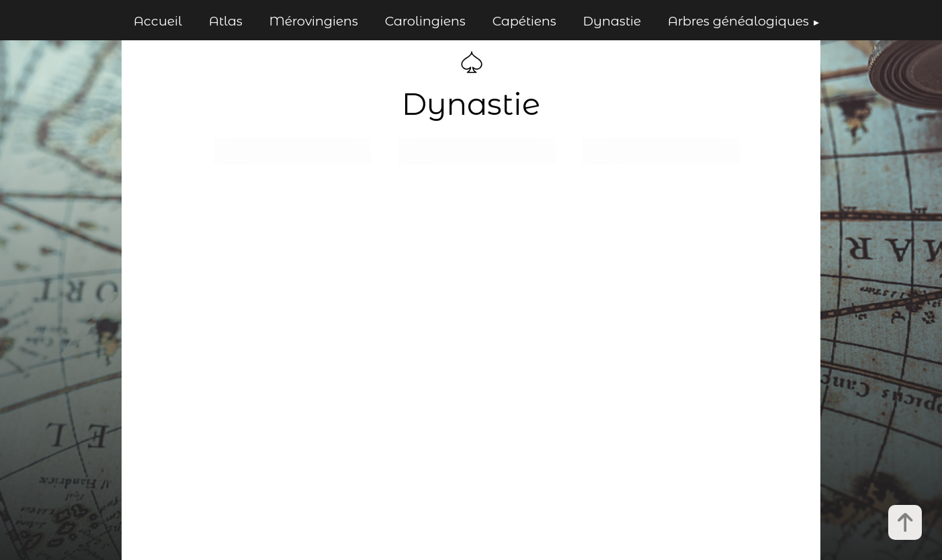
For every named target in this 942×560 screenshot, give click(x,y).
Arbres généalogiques (738, 21)
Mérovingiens (314, 21)
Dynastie (612, 21)
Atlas (226, 21)
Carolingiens (425, 21)
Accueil (158, 21)
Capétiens (524, 21)
